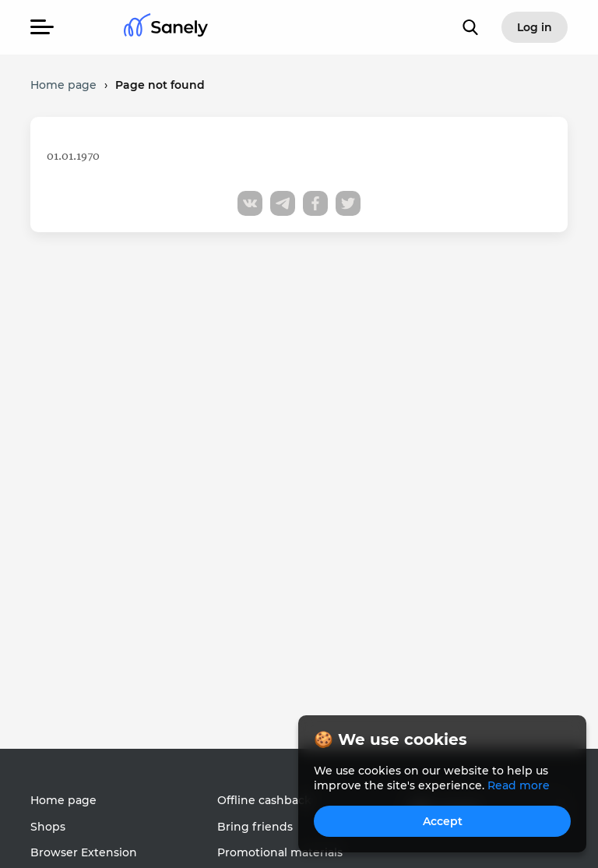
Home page (63, 800)
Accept (443, 821)
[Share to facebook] (315, 203)
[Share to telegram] (283, 203)
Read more (519, 785)
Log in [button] (535, 27)
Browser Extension (84, 852)
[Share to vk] (250, 203)
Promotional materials (280, 852)
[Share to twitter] (348, 203)
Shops (48, 827)
